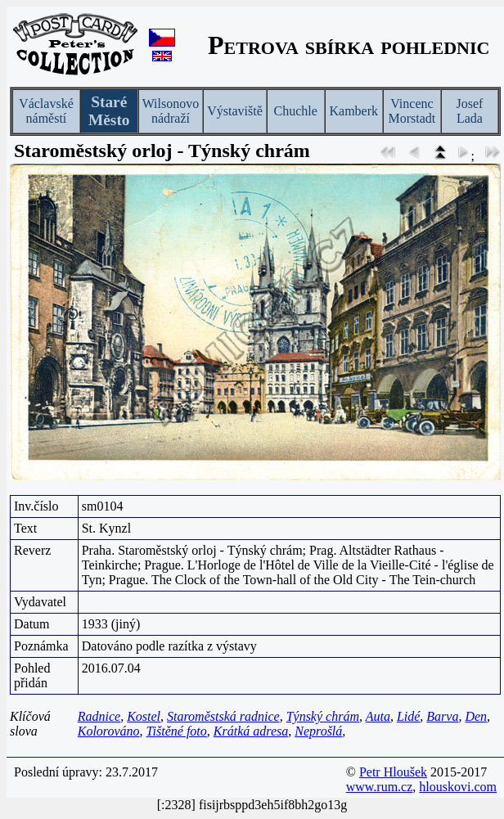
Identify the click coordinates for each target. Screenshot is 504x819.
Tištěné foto (177, 731)
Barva (442, 716)
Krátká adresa (251, 731)
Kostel (144, 716)
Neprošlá (318, 731)
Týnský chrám (323, 716)
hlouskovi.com (458, 787)
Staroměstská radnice (223, 716)
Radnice (99, 716)
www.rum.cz (380, 787)
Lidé (408, 716)
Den (476, 716)
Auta (378, 716)
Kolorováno (109, 731)
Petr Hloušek (393, 772)
